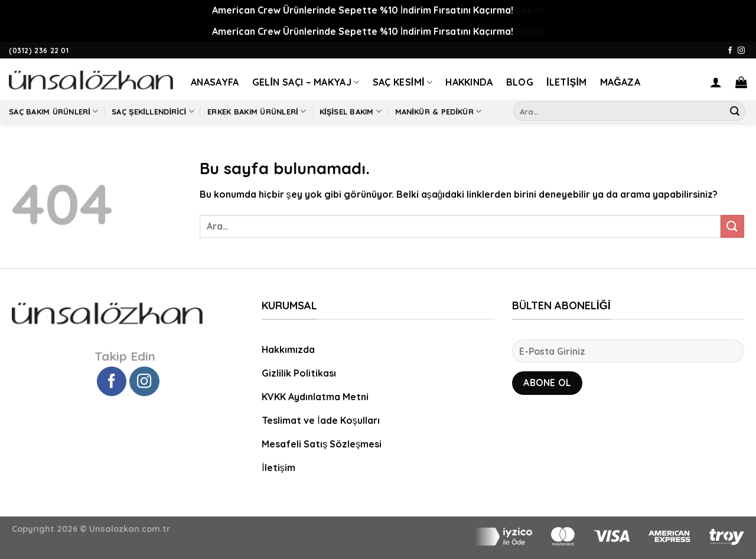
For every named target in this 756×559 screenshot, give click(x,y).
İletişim (567, 82)
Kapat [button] (530, 10)
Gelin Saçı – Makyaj (306, 82)
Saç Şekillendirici (153, 111)
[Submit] (735, 112)
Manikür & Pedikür (439, 111)
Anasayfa (215, 82)
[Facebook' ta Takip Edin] (730, 51)
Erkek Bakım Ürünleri (257, 111)
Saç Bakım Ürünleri (54, 111)
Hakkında (469, 82)
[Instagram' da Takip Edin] (741, 51)
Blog (520, 82)
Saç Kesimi (403, 82)
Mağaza (620, 82)
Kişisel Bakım (351, 111)
